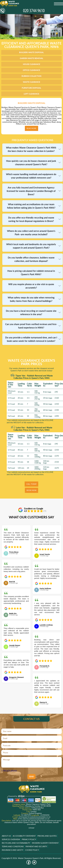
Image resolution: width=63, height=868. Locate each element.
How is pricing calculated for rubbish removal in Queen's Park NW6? (31, 273)
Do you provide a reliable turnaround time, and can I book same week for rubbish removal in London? (31, 339)
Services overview (11, 839)
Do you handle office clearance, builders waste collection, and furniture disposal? (31, 259)
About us (6, 836)
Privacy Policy (29, 839)
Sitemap (31, 828)
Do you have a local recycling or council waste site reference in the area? (31, 313)
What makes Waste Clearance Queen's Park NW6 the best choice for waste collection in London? (31, 149)
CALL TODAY (31, 484)
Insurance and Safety (13, 850)
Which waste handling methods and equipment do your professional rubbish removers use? (31, 176)
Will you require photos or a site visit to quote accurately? (31, 286)
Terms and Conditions (13, 846)
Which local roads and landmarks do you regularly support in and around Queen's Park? (31, 246)
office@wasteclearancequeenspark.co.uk (34, 817)
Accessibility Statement (24, 836)
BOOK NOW (31, 490)
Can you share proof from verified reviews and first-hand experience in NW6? (31, 326)
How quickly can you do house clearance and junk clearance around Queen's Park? (31, 163)
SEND (31, 777)
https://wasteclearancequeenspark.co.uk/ (34, 819)
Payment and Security (36, 846)
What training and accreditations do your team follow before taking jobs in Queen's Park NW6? (31, 206)
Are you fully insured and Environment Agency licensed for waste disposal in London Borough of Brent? (31, 191)
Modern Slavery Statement (45, 843)
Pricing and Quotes (47, 836)
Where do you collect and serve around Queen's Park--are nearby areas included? (31, 233)
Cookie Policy (32, 850)
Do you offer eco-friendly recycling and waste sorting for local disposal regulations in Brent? (31, 219)
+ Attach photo (9, 771)
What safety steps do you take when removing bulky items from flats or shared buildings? (31, 299)
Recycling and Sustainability (16, 843)
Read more (31, 128)
